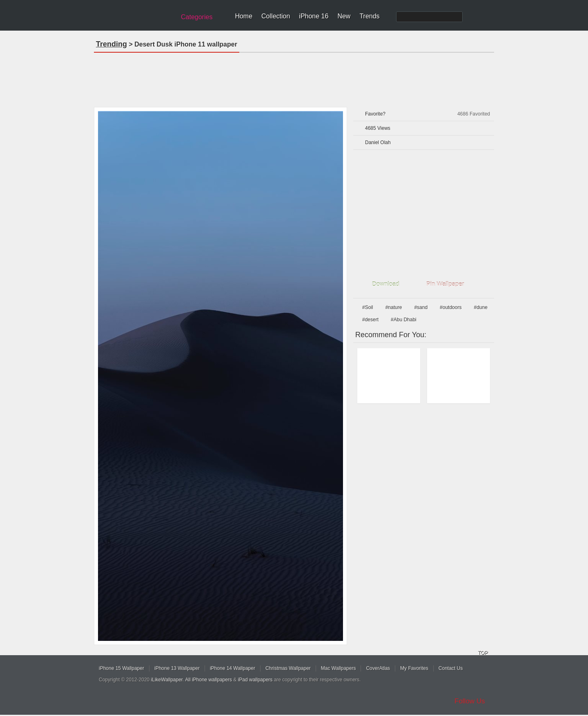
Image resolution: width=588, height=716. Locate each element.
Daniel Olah (378, 142)
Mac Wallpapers (339, 668)
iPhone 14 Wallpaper (233, 668)
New (344, 16)
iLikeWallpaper (167, 680)
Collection (276, 16)
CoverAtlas (378, 668)
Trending (111, 44)
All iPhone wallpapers (208, 680)
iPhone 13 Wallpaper (177, 668)
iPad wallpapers (255, 680)
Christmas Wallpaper (288, 668)
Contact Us (451, 668)
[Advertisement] (294, 77)
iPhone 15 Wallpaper (121, 668)
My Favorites (414, 668)
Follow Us (470, 701)
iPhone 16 (314, 16)
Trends (369, 16)
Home (244, 16)
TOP (483, 653)
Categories (197, 17)
